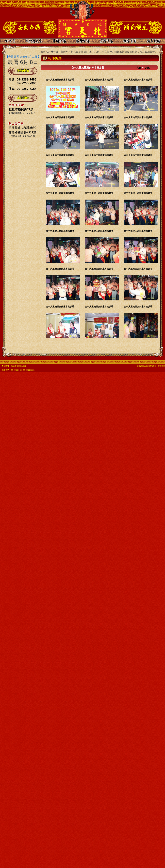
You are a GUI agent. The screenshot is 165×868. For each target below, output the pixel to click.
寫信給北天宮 (142, 366)
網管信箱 (161, 366)
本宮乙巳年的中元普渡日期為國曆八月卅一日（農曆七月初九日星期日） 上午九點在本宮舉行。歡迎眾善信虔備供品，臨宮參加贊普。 (84, 52)
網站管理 (153, 366)
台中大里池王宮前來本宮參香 (60, 80)
